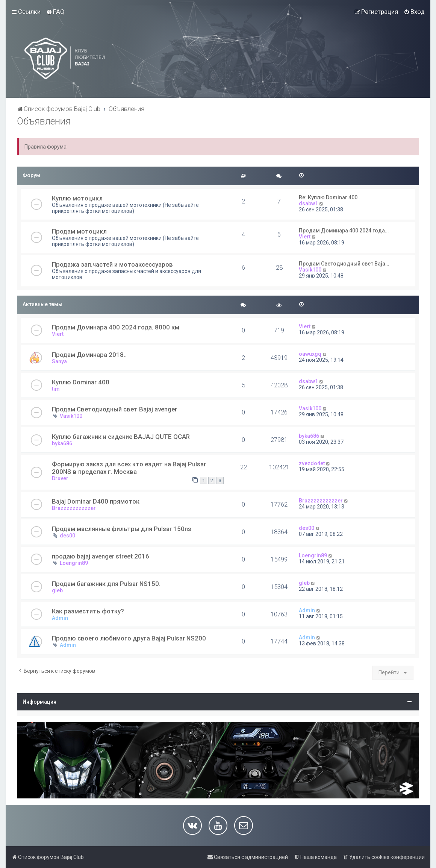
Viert (305, 237)
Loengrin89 (74, 563)
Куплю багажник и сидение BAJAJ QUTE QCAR (121, 437)
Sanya (59, 361)
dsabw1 (308, 203)
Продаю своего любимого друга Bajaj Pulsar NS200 (129, 638)
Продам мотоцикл (79, 231)
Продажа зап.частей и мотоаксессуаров (112, 264)
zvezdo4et (312, 463)
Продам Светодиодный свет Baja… (344, 264)
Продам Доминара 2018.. (89, 355)
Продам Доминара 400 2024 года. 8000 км (116, 327)
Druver (60, 478)
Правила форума (45, 147)
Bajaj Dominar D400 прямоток (96, 501)
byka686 (62, 443)
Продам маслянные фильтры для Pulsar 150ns (122, 529)
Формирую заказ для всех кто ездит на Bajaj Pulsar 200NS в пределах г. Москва (129, 468)
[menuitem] (55, 12)
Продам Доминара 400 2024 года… (344, 231)
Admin (60, 618)
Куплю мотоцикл (77, 198)
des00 (67, 536)
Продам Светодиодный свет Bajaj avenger (114, 409)
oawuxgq (310, 354)
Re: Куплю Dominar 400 (328, 197)
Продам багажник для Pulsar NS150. (106, 584)
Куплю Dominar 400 (81, 382)
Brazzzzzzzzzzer (74, 508)
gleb (57, 590)
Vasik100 (310, 270)
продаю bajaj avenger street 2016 (101, 556)
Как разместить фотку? (88, 611)
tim (56, 389)
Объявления (44, 121)
